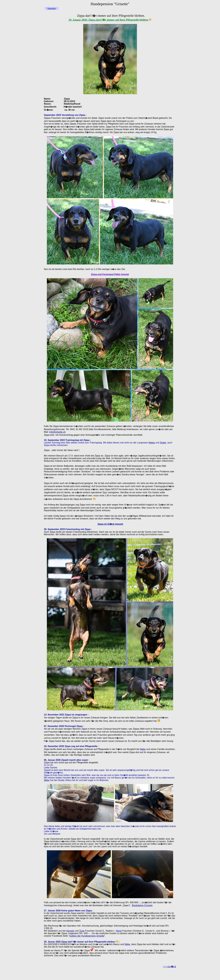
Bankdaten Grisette (142, 905)
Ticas (82, 931)
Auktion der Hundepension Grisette (87, 936)
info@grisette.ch (57, 432)
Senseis (70, 931)
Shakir (163, 443)
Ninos (119, 931)
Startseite (52, 8)
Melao (152, 443)
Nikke (143, 749)
